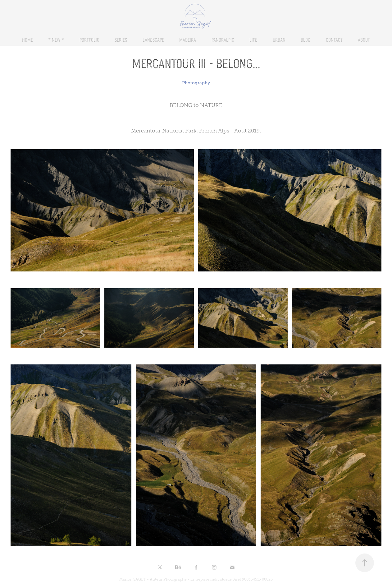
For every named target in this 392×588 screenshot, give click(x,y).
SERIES (121, 39)
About (364, 39)
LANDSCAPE (153, 39)
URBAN (279, 39)
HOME (27, 39)
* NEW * (56, 39)
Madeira (188, 39)
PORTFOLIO (89, 39)
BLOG (305, 39)
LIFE (253, 39)
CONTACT (334, 39)
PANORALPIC (223, 39)
